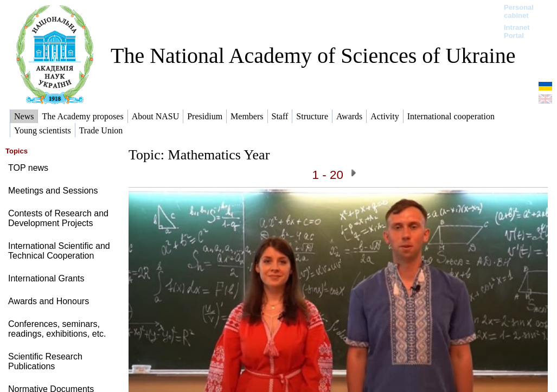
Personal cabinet (519, 11)
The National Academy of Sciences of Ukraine (313, 56)
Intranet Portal (517, 31)
